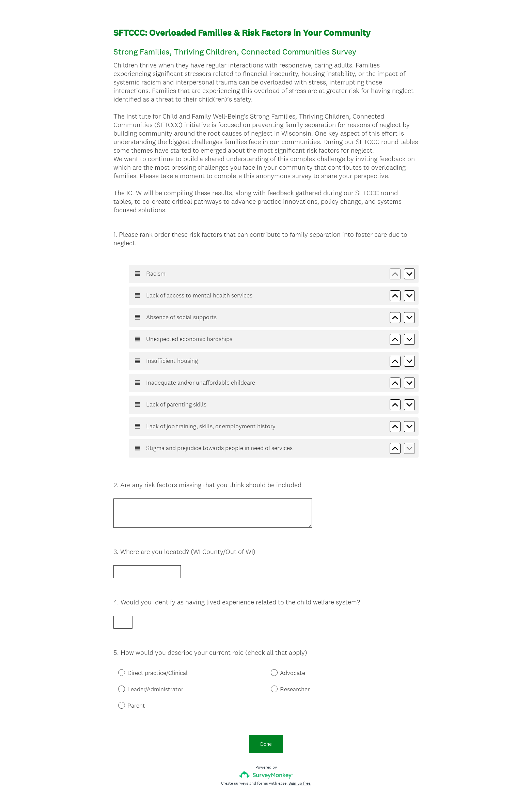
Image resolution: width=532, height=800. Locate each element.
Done (266, 711)
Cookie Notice (275, 783)
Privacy (251, 783)
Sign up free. (300, 750)
